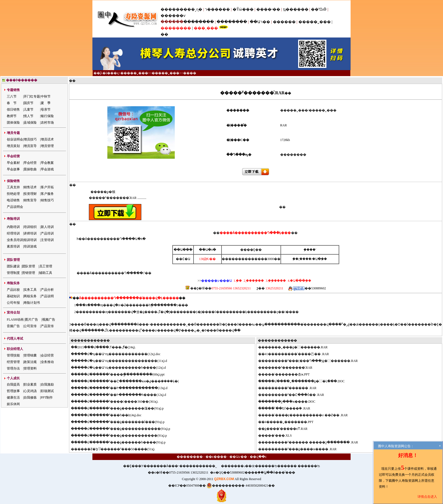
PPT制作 (47, 397)
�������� (199, 22)
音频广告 (13, 326)
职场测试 (47, 391)
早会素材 (13, 163)
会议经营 (47, 355)
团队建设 (13, 266)
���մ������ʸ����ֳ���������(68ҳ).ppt (121, 374)
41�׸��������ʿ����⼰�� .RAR (297, 354)
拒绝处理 (13, 194)
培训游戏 (30, 246)
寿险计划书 (32, 303)
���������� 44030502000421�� (241, 486)
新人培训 (47, 227)
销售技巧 (47, 200)
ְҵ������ (296, 9)
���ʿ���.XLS (278, 436)
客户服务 (47, 194)
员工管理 (46, 266)
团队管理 (29, 266)
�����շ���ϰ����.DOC (290, 402)
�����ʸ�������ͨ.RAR (289, 368)
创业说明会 (15, 139)
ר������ (218, 9)
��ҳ (114, 73)
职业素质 (30, 384)
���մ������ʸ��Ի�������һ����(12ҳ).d (122, 395)
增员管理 (47, 146)
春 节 (12, 103)
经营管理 (13, 362)
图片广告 (32, 320)
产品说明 (47, 296)
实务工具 (30, 290)
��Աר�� (260, 22)
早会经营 (30, 163)
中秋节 (46, 96)
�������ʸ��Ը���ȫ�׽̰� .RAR (294, 395)
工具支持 (13, 187)
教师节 (12, 116)
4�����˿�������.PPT (289, 422)
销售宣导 (30, 200)
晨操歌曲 (30, 169)
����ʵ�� (268, 9)
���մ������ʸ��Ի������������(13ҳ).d (122, 388)
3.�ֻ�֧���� (275, 281)
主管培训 (47, 240)
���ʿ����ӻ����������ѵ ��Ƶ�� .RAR (306, 415)
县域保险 (30, 123)
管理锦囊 (30, 355)
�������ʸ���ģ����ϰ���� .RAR (301, 449)
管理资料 (30, 368)
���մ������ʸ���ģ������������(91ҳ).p (124, 429)
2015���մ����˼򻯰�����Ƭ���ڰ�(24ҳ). (107, 347)
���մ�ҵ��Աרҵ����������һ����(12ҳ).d (122, 368)
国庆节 (29, 103)
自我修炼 (30, 397)
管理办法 (13, 368)
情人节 (29, 116)
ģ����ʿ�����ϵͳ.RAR (286, 429)
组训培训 (30, 240)
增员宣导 (30, 146)
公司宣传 (30, 326)
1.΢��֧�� (238, 281)
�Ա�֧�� (320, 259)
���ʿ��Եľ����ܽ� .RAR (288, 408)
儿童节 (29, 109)
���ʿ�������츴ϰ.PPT (287, 374)
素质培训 (13, 246)
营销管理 (29, 273)
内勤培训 (13, 227)
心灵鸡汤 (30, 391)
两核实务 (30, 296)
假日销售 (13, 109)
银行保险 (47, 116)
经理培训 (13, 233)
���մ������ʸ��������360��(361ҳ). (118, 402)
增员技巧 (30, 139)
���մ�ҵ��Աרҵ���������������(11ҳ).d (122, 361)
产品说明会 (15, 207)
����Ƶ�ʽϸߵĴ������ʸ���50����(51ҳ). (116, 449)
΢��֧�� (295, 259)
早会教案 (47, 163)
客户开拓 (47, 187)
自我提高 (13, 384)
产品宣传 (47, 326)
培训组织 (30, 227)
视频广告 (49, 320)
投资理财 (30, 194)
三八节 (12, 96)
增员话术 (47, 139)
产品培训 (47, 233)
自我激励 (47, 384)
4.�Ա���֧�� (299, 281)
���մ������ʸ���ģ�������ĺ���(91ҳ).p (121, 422)
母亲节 (46, 109)
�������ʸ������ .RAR (291, 388)
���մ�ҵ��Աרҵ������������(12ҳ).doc (119, 354)
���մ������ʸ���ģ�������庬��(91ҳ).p (121, 408)
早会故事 (13, 169)
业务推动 (47, 362)
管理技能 (13, 355)
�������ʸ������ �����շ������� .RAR (311, 442)
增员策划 (13, 146)
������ (284, 22)
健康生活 (13, 397)
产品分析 (47, 290)
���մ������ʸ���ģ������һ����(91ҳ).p (121, 442)
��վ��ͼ (258, 457)
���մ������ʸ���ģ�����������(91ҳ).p (122, 436)
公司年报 (13, 303)
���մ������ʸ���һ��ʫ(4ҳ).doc (109, 415)
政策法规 (30, 362)
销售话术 (30, 187)
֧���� (305, 259)
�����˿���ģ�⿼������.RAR (296, 347)
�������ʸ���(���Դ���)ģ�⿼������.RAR (311, 361)
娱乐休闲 (13, 404)
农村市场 (47, 123)
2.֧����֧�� (253, 281)
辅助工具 (46, 273)
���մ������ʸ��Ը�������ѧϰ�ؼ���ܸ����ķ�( (128, 381)
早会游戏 (47, 169)
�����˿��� (315, 22)
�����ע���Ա (216, 281)
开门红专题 (32, 96)
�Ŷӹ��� (243, 9)
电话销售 (13, 200)
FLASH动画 (15, 320)
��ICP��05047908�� (187, 486)
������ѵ (173, 16)
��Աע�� (238, 457)
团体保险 (13, 123)
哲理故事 (13, 391)
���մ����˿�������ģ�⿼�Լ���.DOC (305, 381)
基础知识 (13, 296)
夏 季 (46, 103)
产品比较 (13, 290)
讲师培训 (30, 233)
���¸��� (206, 28)
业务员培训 (15, 240)
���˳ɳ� (193, 9)
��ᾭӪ (319, 9)
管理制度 (13, 273)
